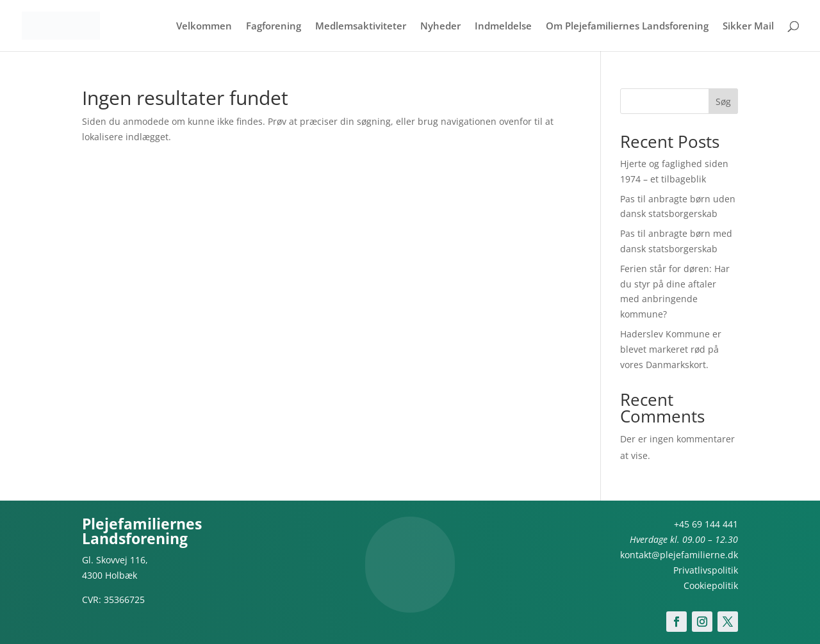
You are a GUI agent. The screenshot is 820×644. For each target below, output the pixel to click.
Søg (723, 101)
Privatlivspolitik (706, 570)
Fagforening (274, 27)
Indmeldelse (503, 27)
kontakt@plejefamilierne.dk (679, 555)
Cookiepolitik (711, 585)
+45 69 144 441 (706, 524)
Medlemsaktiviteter (361, 27)
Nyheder (440, 27)
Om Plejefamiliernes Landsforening (627, 27)
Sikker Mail (748, 27)
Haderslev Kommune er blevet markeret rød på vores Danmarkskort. (671, 349)
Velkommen (204, 27)
